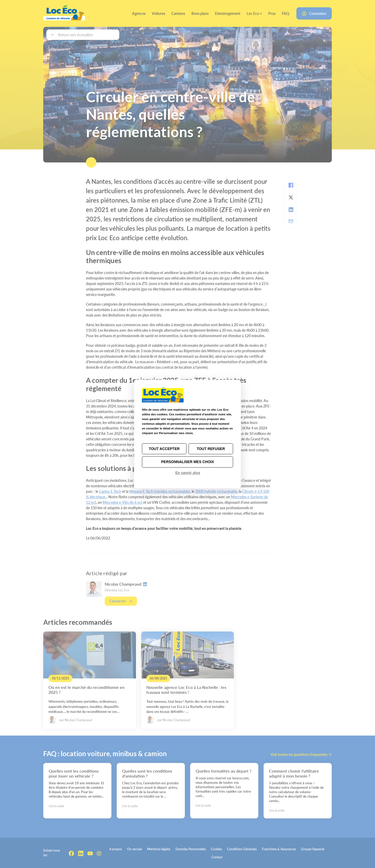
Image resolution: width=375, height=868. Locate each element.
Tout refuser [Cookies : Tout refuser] (211, 449)
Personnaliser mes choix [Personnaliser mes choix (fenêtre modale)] (187, 462)
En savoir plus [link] (188, 473)
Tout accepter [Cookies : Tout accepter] (164, 449)
